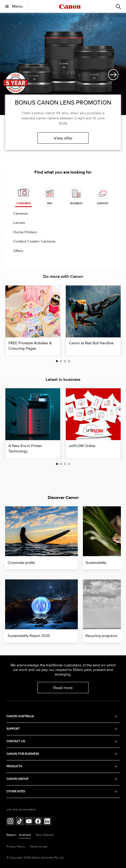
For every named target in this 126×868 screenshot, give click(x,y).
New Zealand (45, 835)
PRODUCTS (62, 766)
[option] (63, 86)
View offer (63, 138)
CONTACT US (62, 741)
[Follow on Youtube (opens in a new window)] (29, 822)
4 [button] (69, 361)
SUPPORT (62, 729)
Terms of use (39, 847)
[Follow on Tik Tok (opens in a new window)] (20, 822)
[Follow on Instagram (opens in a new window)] (10, 822)
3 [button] (65, 361)
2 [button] (61, 361)
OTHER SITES (62, 791)
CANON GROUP (62, 779)
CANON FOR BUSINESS (62, 754)
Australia (25, 835)
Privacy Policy (16, 847)
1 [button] (57, 361)
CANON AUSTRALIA (62, 716)
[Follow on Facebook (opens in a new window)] (38, 822)
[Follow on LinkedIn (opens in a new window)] (47, 822)
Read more (63, 688)
